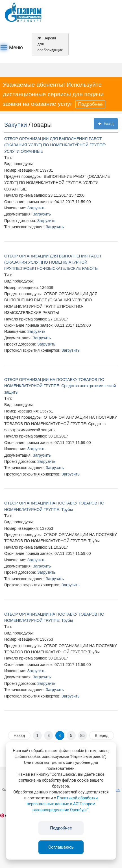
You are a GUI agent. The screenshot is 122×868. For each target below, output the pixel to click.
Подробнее (90, 104)
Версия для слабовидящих (50, 44)
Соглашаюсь (61, 847)
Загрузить (36, 208)
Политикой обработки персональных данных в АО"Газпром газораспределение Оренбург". (62, 804)
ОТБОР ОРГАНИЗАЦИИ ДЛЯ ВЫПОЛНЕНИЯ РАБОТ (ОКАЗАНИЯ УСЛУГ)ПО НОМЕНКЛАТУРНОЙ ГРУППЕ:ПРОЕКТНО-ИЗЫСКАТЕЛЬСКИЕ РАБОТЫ (53, 262)
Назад (106, 124)
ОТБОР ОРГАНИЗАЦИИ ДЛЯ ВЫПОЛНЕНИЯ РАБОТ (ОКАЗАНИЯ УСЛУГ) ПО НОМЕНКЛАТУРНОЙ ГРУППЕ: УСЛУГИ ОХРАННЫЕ (55, 145)
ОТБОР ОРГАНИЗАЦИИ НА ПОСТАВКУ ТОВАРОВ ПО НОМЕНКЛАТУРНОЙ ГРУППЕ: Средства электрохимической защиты (60, 386)
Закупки (16, 125)
